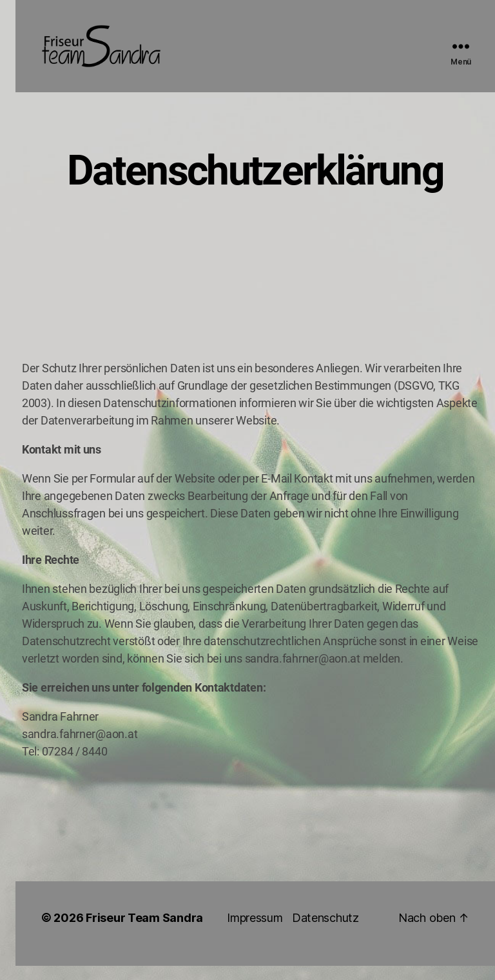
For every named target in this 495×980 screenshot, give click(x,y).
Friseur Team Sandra (144, 932)
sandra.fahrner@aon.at (303, 673)
